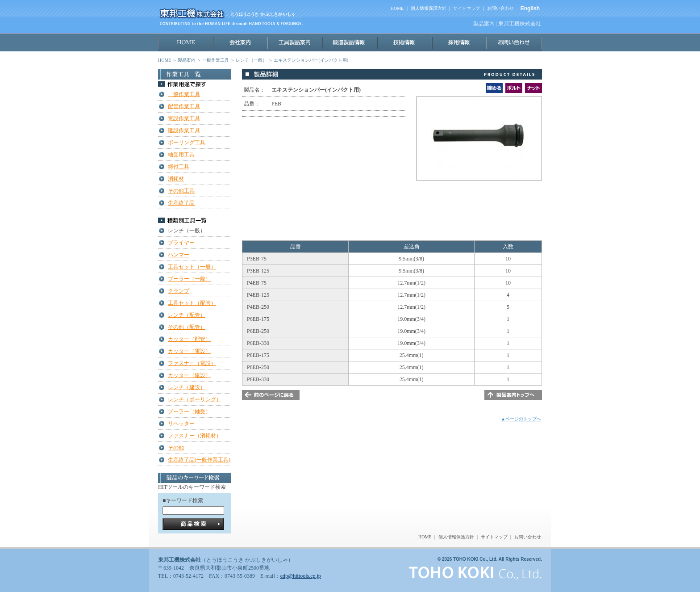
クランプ (179, 291)
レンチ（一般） (251, 60)
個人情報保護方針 (429, 8)
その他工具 (181, 191)
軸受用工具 (181, 155)
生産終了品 (181, 203)
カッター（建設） (189, 375)
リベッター (181, 424)
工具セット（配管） (192, 303)
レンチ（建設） (187, 387)
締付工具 (179, 167)
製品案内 (187, 60)
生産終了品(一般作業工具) (199, 460)
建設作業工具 (184, 130)
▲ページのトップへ (521, 419)
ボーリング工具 (187, 143)
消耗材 (176, 179)
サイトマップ (467, 8)
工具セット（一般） (192, 267)
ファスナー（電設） (192, 363)
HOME (397, 8)
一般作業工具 (216, 60)
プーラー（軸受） (189, 411)
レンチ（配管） (187, 315)
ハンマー (179, 255)
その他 (176, 448)
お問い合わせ (500, 8)
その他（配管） (187, 327)
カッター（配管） (189, 339)
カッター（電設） (189, 351)
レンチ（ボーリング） (195, 399)
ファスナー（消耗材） (195, 436)
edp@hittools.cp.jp (301, 576)
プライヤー (181, 243)
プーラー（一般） (189, 279)
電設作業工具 (184, 118)
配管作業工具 (184, 106)
